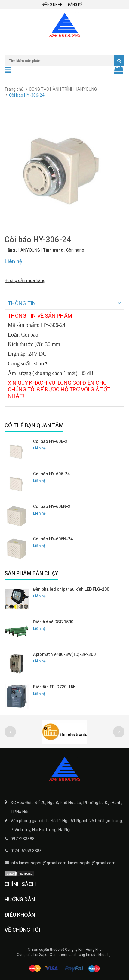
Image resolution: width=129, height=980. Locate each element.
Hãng (10, 250)
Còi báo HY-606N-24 (53, 538)
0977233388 (23, 838)
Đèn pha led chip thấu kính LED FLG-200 (71, 589)
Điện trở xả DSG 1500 (53, 621)
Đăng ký (75, 5)
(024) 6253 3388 (26, 850)
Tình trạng (53, 250)
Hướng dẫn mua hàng (25, 280)
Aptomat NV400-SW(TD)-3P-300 (64, 654)
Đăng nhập (52, 5)
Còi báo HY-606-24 (51, 473)
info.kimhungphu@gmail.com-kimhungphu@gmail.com (63, 862)
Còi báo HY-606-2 (50, 441)
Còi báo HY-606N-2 (52, 506)
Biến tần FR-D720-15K (54, 686)
